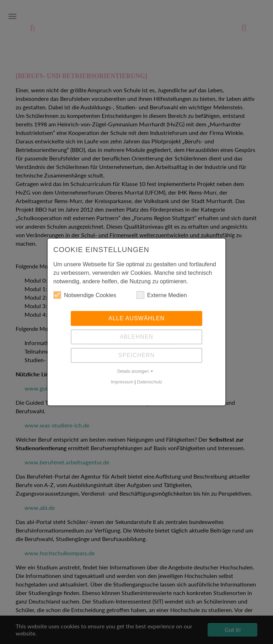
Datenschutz (149, 382)
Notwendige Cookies (85, 295)
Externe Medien (162, 295)
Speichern (136, 355)
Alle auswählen (136, 318)
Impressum (122, 382)
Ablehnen (136, 337)
